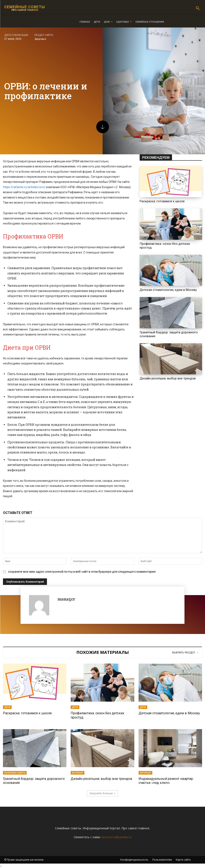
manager (66, 599)
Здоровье (40, 39)
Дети (7, 707)
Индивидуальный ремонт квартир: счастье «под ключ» (166, 781)
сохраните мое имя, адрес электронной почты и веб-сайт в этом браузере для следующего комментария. (82, 572)
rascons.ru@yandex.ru (116, 837)
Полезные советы (15, 773)
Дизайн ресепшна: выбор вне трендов (168, 378)
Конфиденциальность (134, 860)
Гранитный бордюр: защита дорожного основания (34, 781)
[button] (198, 8)
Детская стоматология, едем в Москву (168, 290)
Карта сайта (183, 860)
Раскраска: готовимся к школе (162, 201)
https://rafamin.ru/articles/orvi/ (24, 187)
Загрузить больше (102, 793)
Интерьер (78, 773)
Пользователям (162, 860)
